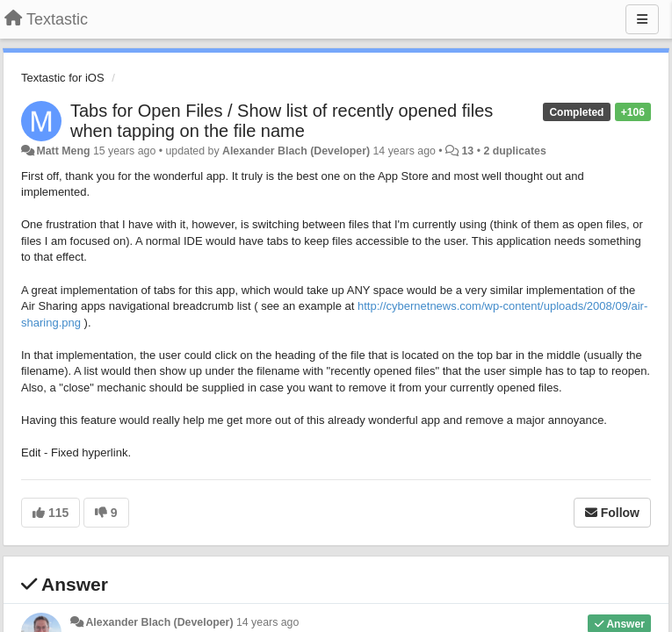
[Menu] (642, 19)
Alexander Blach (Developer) (296, 151)
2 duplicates (514, 151)
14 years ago (267, 622)
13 (468, 151)
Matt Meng (63, 151)
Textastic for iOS (63, 78)
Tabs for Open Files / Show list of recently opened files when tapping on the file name (282, 121)
